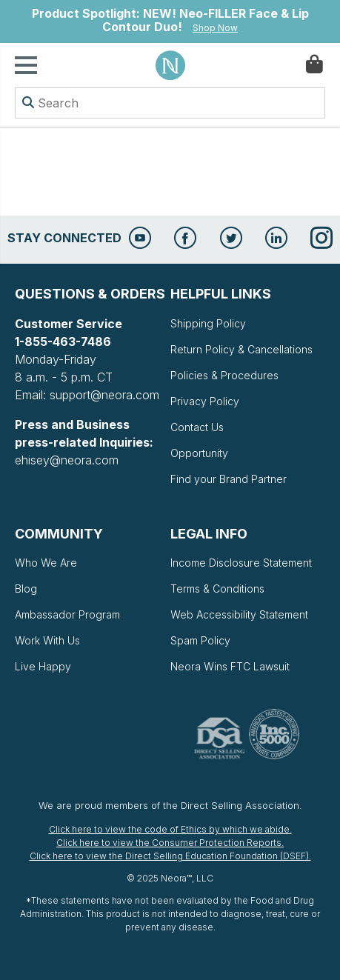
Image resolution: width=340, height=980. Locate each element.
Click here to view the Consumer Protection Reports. (170, 843)
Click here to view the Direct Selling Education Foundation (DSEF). (170, 856)
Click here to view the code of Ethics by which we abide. (170, 829)
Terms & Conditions (217, 589)
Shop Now (215, 28)
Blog (26, 589)
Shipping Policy (208, 323)
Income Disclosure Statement (241, 563)
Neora (170, 65)
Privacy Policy (205, 401)
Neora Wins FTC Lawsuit (230, 666)
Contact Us (197, 427)
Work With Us (47, 640)
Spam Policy (200, 640)
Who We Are (46, 563)
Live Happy (43, 666)
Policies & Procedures (224, 375)
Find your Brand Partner (229, 479)
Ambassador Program (67, 614)
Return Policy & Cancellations (241, 349)
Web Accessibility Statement (239, 614)
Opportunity (199, 453)
